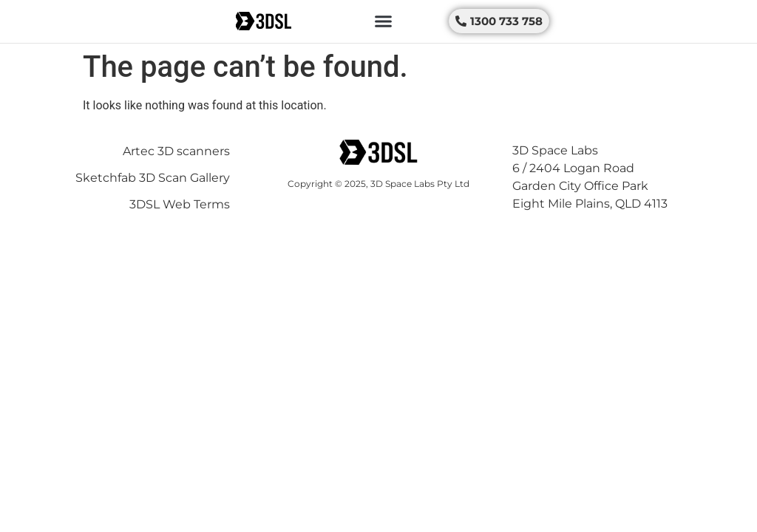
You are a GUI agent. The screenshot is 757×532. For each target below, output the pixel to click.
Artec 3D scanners (176, 151)
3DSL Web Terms (180, 204)
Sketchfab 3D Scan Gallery (153, 178)
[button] (384, 21)
